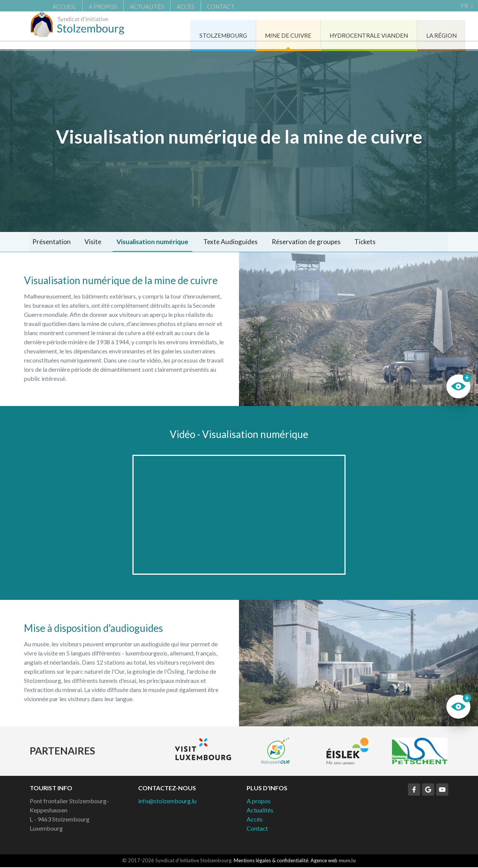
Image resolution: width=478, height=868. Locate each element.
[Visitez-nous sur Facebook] (414, 791)
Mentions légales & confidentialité (271, 862)
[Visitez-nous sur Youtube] (442, 791)
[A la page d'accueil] (83, 30)
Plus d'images (358, 330)
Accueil (47, 6)
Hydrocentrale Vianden (346, 30)
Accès (168, 6)
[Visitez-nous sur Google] (428, 791)
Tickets (346, 242)
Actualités (130, 6)
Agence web (324, 862)
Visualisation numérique (143, 242)
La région (423, 30)
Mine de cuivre (261, 30)
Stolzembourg (192, 30)
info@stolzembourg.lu (167, 802)
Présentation (49, 242)
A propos (86, 6)
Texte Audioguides (218, 242)
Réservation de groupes (291, 242)
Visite (86, 242)
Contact (204, 6)
